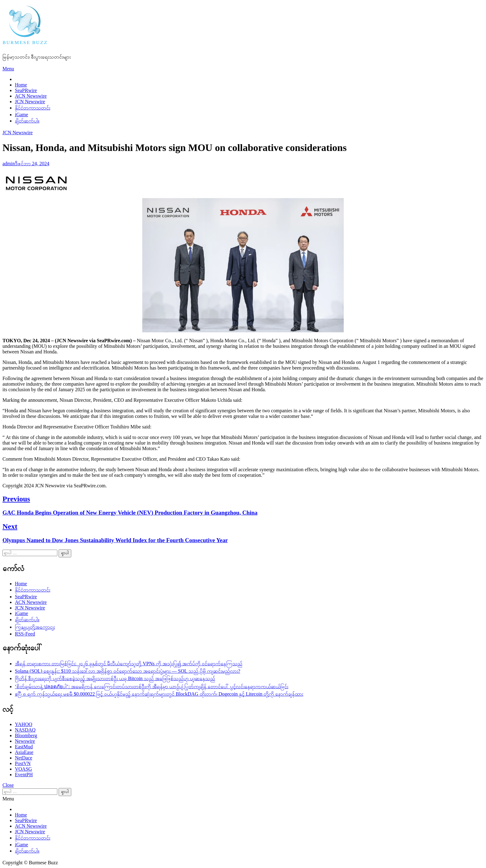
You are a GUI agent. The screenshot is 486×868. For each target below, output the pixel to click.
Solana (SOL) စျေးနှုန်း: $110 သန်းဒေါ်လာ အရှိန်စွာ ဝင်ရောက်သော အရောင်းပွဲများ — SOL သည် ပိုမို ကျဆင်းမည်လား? (128, 671)
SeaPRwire (26, 90)
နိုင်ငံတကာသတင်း (33, 108)
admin (9, 164)
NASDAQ (25, 730)
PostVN (23, 763)
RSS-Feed (25, 634)
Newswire (25, 741)
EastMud (24, 747)
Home (21, 85)
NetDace (24, 758)
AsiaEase (24, 752)
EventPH (24, 775)
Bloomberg (26, 735)
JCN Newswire (30, 102)
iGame (22, 115)
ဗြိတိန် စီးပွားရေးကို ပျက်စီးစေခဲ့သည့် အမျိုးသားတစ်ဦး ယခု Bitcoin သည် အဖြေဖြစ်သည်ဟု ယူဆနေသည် (115, 678)
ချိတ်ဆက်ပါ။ (27, 121)
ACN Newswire (31, 96)
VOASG (23, 769)
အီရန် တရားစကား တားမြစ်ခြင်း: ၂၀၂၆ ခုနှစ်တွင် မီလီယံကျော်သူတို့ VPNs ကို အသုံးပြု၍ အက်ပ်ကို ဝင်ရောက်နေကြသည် (129, 664)
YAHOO (24, 724)
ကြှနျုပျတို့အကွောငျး (35, 627)
